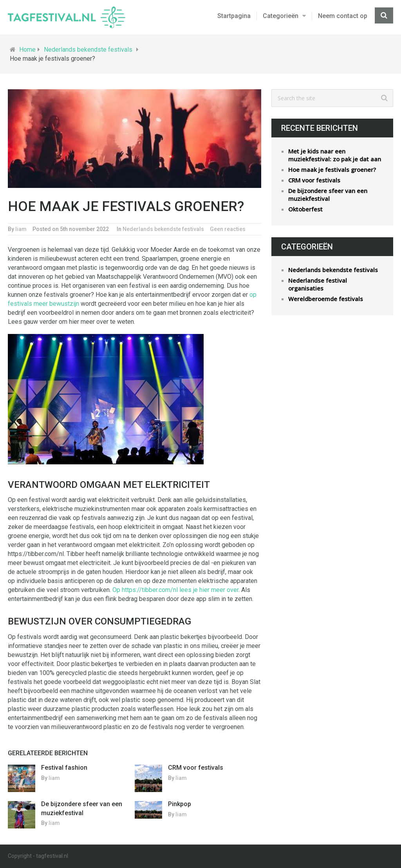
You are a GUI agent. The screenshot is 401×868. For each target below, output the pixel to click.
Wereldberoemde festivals (326, 299)
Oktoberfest (305, 209)
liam (21, 229)
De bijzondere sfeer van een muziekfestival (328, 195)
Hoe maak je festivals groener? (332, 170)
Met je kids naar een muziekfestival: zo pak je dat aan (335, 155)
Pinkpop (180, 804)
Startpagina (234, 16)
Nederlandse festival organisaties (318, 284)
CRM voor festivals (196, 768)
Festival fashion (64, 768)
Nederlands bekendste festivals (88, 50)
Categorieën (281, 16)
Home (27, 50)
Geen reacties (228, 229)
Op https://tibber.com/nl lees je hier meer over (175, 590)
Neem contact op (343, 16)
